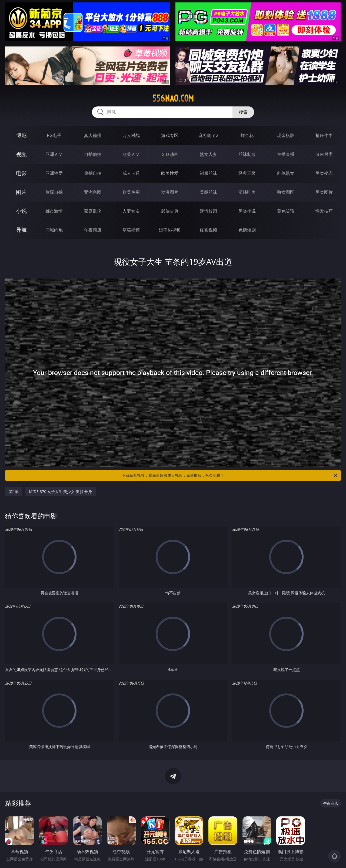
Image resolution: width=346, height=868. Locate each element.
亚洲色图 (93, 192)
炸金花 (247, 135)
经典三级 (247, 173)
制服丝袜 (208, 173)
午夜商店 (93, 230)
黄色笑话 (286, 211)
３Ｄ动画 (170, 154)
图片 (21, 192)
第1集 (14, 492)
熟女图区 (286, 192)
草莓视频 (131, 230)
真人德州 (93, 135)
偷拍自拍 (93, 173)
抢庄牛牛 (324, 135)
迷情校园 (208, 211)
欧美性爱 (170, 173)
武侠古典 (170, 211)
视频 (21, 154)
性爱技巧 (324, 211)
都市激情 (54, 211)
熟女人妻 (208, 154)
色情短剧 (247, 230)
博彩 (21, 135)
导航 (21, 230)
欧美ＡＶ (131, 154)
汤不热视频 (170, 230)
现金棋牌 (286, 135)
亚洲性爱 (54, 173)
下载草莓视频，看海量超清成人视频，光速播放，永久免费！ (230, 475)
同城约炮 (54, 230)
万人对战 (131, 135)
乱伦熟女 (286, 173)
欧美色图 (131, 192)
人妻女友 (131, 211)
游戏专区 (170, 135)
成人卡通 (131, 173)
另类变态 (324, 173)
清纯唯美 (247, 192)
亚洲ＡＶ (54, 154)
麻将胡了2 (208, 135)
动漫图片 (170, 192)
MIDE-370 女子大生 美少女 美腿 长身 (60, 492)
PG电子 (54, 135)
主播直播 (286, 154)
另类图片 (324, 192)
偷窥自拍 (54, 192)
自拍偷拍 (93, 154)
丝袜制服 (247, 154)
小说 (21, 211)
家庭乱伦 (93, 211)
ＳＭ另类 (324, 154)
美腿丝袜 (208, 192)
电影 (21, 173)
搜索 (243, 112)
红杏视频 (208, 230)
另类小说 (247, 211)
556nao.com (173, 98)
